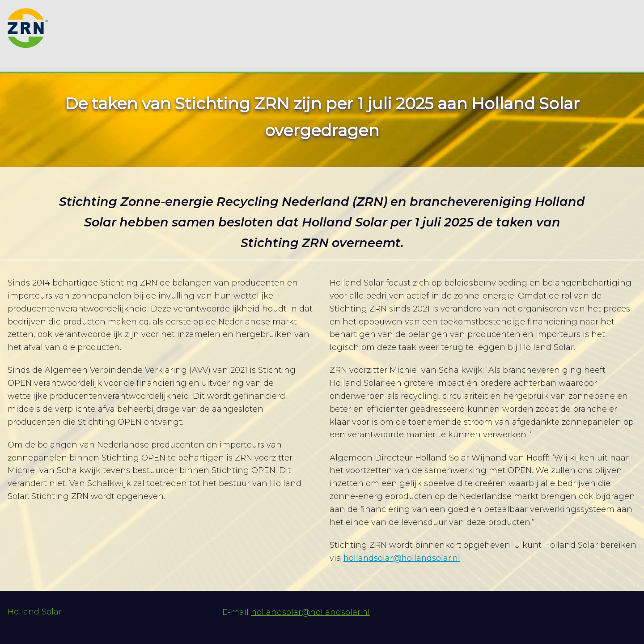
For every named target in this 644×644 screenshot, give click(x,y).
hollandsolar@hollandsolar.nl (402, 558)
